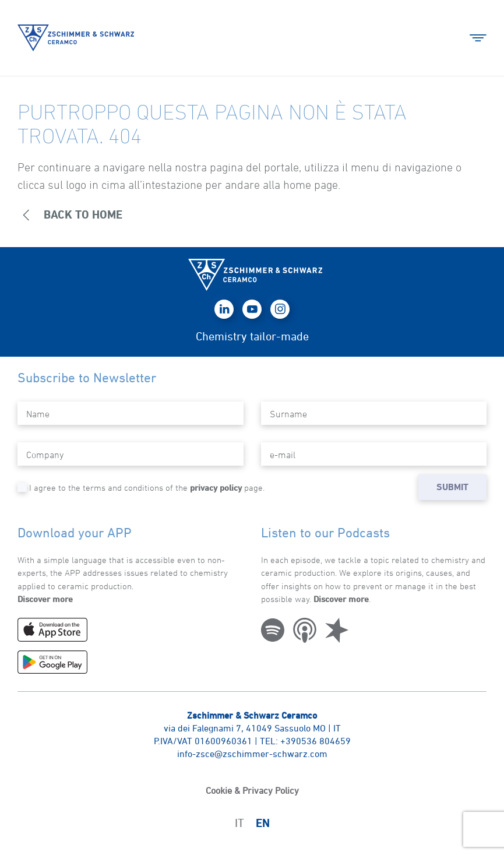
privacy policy (216, 488)
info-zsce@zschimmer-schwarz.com (252, 754)
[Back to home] (76, 38)
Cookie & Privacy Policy (252, 790)
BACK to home (70, 215)
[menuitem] (239, 823)
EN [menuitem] (263, 824)
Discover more (45, 599)
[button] (478, 38)
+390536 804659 (316, 741)
